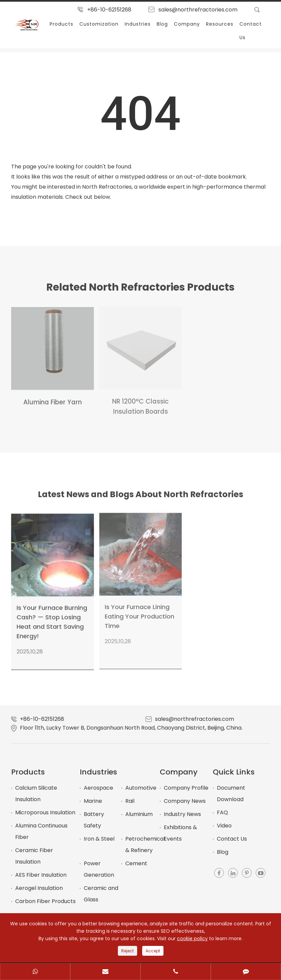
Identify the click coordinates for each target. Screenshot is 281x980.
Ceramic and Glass (101, 894)
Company (187, 24)
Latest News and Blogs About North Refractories (141, 496)
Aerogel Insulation (39, 888)
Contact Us (251, 31)
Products (61, 24)
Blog (162, 24)
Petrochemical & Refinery (145, 845)
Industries (138, 24)
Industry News (182, 814)
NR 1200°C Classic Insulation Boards (140, 402)
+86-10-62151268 (109, 10)
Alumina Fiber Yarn (53, 398)
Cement (136, 863)
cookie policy (192, 938)
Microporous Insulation (45, 812)
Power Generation (99, 869)
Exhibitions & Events (180, 833)
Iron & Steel (99, 839)
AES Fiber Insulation (41, 875)
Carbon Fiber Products (45, 901)
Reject (127, 951)
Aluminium (139, 814)
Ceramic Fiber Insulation (34, 856)
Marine (93, 801)
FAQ (222, 812)
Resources (220, 24)
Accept (153, 951)
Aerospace (98, 788)
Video (224, 826)
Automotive (141, 788)
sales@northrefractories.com (198, 10)
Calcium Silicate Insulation (36, 794)
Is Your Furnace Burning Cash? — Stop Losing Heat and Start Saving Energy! (52, 618)
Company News (185, 801)
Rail (130, 801)
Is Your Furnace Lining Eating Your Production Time (139, 612)
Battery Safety (94, 820)
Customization (99, 24)
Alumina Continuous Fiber (41, 831)
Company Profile (186, 788)
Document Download (231, 794)
